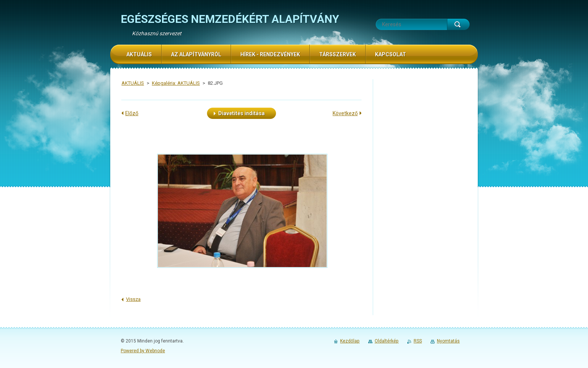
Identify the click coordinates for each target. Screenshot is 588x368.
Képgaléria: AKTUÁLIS (176, 83)
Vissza (133, 299)
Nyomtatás (448, 341)
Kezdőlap (350, 341)
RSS (418, 341)
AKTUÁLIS (133, 83)
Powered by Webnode (143, 351)
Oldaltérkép (387, 341)
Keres (458, 24)
